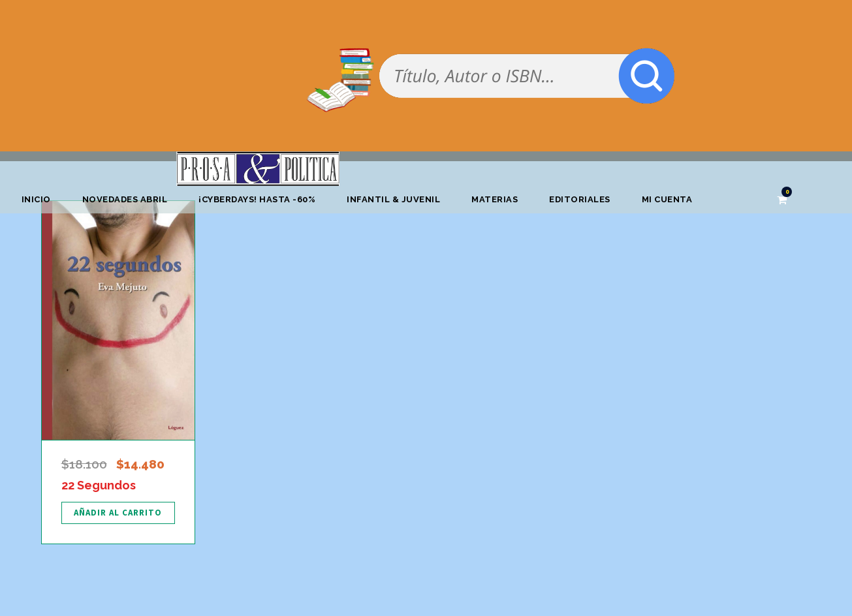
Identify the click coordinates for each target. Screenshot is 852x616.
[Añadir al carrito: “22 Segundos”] (118, 513)
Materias (495, 199)
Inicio (36, 199)
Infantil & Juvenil (393, 199)
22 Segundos (99, 485)
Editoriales (580, 199)
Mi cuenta (667, 199)
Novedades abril (125, 199)
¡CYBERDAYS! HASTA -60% (257, 199)
